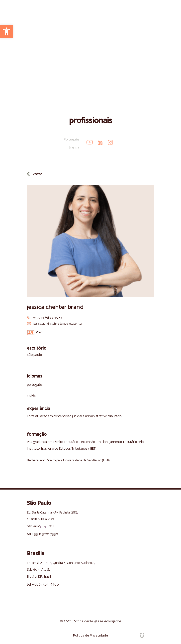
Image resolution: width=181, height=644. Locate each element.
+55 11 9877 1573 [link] (48, 318)
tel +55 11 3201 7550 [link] (43, 534)
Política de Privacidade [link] (90, 635)
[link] (6, 31)
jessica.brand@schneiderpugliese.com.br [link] (58, 324)
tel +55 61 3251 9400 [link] (43, 584)
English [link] (74, 147)
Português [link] (72, 139)
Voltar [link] (37, 174)
